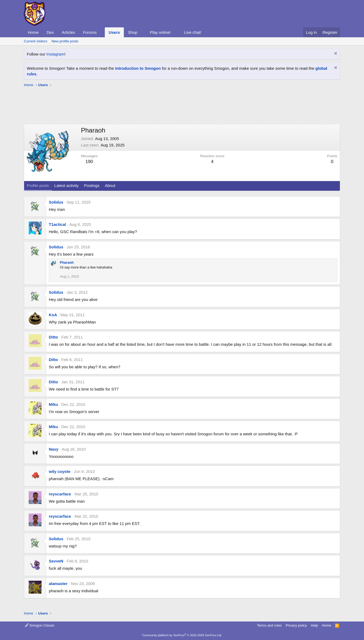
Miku (53, 404)
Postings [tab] (92, 185)
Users (114, 32)
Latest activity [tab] (67, 185)
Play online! (160, 32)
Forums (90, 32)
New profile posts (65, 41)
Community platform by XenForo (182, 635)
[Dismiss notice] (335, 54)
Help (315, 625)
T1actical (57, 224)
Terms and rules (269, 625)
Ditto (53, 337)
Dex (50, 32)
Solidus (56, 202)
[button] (101, 32)
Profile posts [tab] (38, 185)
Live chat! (193, 32)
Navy (54, 449)
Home (33, 32)
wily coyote (60, 471)
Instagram (55, 54)
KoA (53, 315)
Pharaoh (67, 262)
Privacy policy (296, 625)
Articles (68, 32)
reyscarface (60, 494)
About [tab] (110, 185)
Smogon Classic (40, 625)
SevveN (56, 561)
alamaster (58, 584)
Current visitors (36, 41)
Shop (133, 32)
